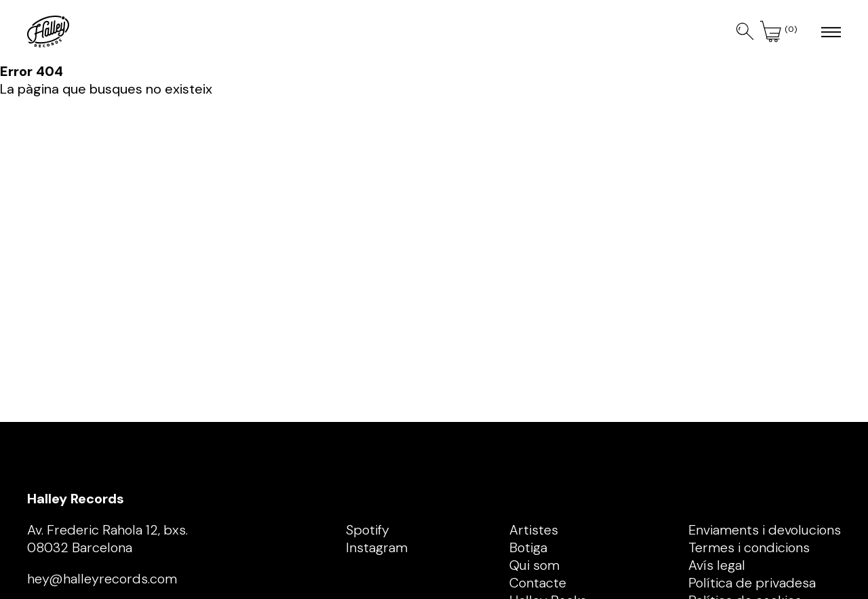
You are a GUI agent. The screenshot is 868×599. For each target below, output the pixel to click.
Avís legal (717, 565)
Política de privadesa (752, 583)
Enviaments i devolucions (765, 530)
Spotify (368, 530)
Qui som (534, 565)
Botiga (528, 547)
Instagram (377, 547)
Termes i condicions (749, 547)
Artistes (534, 530)
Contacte (538, 583)
